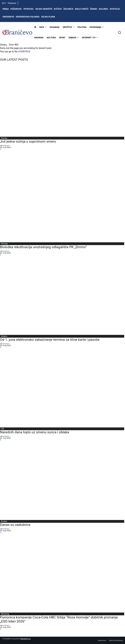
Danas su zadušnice (15, 525)
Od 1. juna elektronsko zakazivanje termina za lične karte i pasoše (50, 340)
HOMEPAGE (24, 51)
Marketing (5, 614)
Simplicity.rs (26, 639)
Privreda (4, 244)
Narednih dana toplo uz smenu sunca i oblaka (35, 432)
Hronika (4, 138)
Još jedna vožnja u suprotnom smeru (28, 141)
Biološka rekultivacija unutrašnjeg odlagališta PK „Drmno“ (43, 247)
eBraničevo (5, 145)
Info (3, 429)
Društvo (4, 336)
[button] (119, 32)
